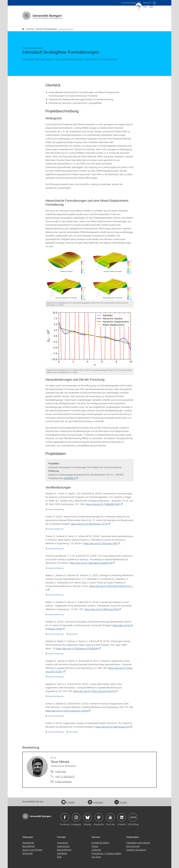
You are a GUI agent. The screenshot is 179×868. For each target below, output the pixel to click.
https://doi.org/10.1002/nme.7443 (100, 541)
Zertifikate (62, 851)
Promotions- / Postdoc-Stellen (106, 851)
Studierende (28, 841)
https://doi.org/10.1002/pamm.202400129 (91, 561)
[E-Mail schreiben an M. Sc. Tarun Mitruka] (61, 780)
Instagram (95, 800)
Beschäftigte (29, 844)
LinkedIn (68, 800)
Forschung (28, 28)
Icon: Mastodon (99, 816)
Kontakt (121, 800)
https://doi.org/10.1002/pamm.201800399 (77, 647)
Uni (129, 3)
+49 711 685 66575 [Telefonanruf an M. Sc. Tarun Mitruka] (65, 775)
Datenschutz (63, 844)
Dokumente (73, 632)
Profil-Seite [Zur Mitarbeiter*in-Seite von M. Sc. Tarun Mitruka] (61, 770)
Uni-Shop (96, 855)
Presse (95, 844)
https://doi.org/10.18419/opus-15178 (89, 522)
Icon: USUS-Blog (133, 816)
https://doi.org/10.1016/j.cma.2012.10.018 (67, 709)
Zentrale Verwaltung (136, 848)
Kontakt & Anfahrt (100, 841)
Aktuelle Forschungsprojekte (45, 28)
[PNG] (89, 274)
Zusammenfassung (56, 507)
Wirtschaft (27, 851)
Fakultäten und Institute (138, 841)
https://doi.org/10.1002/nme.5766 (101, 607)
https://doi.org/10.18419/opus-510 (112, 725)
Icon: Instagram (76, 816)
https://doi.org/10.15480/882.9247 (103, 502)
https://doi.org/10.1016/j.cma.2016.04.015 (94, 689)
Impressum (63, 841)
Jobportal (96, 848)
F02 (147, 3)
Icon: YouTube (110, 816)
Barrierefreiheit (64, 848)
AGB (59, 855)
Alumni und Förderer (32, 848)
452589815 (70, 476)
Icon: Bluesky (88, 816)
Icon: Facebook (65, 816)
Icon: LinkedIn (122, 816)
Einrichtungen (133, 844)
